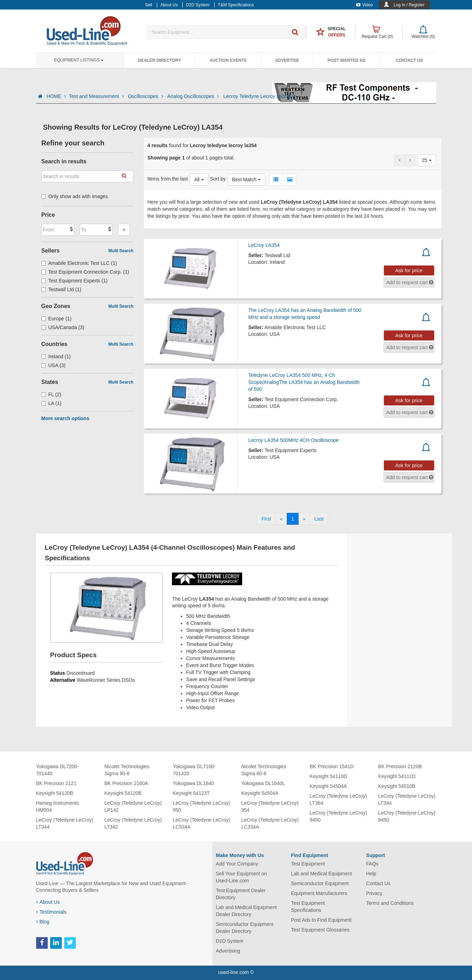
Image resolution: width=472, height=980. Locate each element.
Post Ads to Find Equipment (321, 920)
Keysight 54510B (397, 786)
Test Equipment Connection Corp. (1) (85, 272)
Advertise (287, 60)
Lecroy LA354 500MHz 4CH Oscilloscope (293, 440)
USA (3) (54, 365)
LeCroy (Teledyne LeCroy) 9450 (338, 816)
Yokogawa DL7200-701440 (58, 770)
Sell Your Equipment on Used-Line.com (241, 877)
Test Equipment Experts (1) (75, 281)
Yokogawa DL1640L (263, 783)
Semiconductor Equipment (320, 883)
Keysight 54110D (329, 776)
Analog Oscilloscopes (194, 96)
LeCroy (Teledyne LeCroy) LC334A (270, 823)
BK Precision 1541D (332, 766)
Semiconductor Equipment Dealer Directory (245, 928)
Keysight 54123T (191, 793)
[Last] (319, 519)
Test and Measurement (97, 96)
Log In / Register (409, 5)
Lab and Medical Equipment (321, 874)
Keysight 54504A (260, 793)
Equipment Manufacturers (319, 893)
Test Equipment (308, 864)
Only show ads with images (75, 196)
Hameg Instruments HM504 (58, 806)
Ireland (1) (56, 357)
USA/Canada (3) (63, 327)
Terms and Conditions (390, 903)
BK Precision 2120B (400, 766)
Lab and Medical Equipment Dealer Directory (246, 911)
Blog (43, 922)
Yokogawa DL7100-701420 (194, 770)
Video (364, 5)
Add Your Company (237, 864)
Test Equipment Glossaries (320, 930)
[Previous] (281, 519)
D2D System (230, 941)
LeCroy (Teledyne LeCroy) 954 (270, 806)
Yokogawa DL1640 (194, 783)
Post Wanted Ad (346, 60)
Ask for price (409, 270)
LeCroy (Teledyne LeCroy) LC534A (202, 823)
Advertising (228, 951)
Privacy (374, 893)
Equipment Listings (79, 60)
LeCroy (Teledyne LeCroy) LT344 (65, 823)
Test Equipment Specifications (308, 907)
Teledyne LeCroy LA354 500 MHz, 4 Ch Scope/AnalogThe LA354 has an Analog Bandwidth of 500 (304, 382)
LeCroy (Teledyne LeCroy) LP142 (133, 806)
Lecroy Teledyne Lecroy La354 (259, 96)
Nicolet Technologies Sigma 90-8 (127, 770)
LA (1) (51, 403)
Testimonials (51, 912)
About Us (48, 902)
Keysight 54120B (55, 793)
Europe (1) (56, 319)
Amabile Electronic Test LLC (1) (79, 263)
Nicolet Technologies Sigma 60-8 (264, 770)
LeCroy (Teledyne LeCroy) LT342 (133, 823)
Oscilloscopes (146, 96)
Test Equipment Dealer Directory (241, 894)
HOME (56, 96)
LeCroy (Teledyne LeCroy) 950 (202, 806)
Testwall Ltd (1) (61, 289)
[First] (266, 519)
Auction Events (228, 60)
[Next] (304, 519)
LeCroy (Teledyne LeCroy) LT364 (338, 799)
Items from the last (168, 179)
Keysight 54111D (397, 776)
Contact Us (410, 60)
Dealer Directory (159, 60)
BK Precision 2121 (56, 783)
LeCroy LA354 (264, 245)
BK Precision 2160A (127, 783)
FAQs (372, 864)
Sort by (218, 179)
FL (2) (51, 394)
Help (371, 874)
